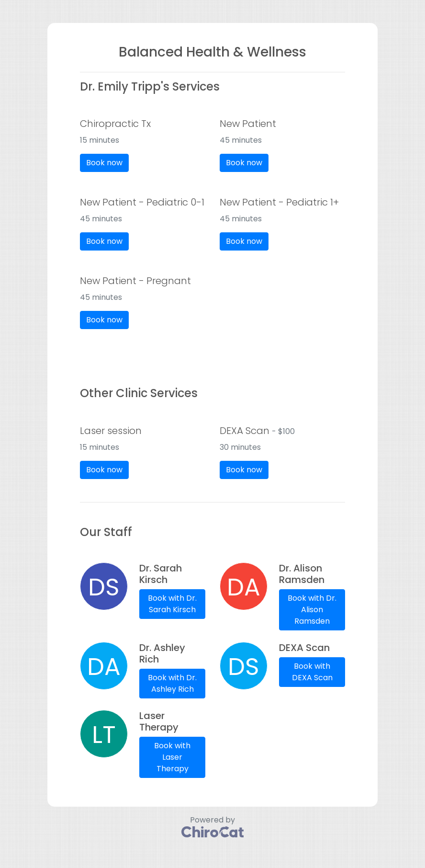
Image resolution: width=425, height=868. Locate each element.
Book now (104, 163)
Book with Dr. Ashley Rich (172, 683)
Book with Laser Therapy (172, 757)
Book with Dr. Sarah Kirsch (172, 604)
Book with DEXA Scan (312, 672)
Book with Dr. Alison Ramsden (312, 610)
